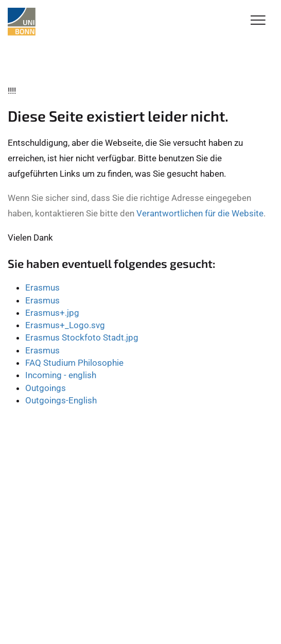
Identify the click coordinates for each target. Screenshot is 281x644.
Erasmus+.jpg (52, 313)
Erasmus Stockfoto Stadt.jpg (82, 337)
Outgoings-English (61, 400)
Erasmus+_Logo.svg (65, 325)
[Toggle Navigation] (258, 21)
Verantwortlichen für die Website (200, 213)
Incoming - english (61, 375)
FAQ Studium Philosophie (74, 363)
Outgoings (46, 388)
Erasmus (42, 287)
